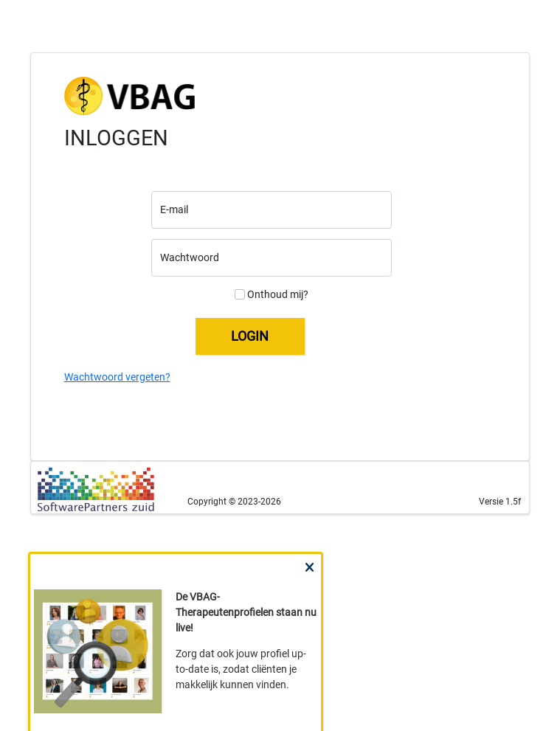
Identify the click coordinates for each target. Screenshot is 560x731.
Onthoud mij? (272, 294)
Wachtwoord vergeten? (117, 377)
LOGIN (250, 336)
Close (309, 581)
